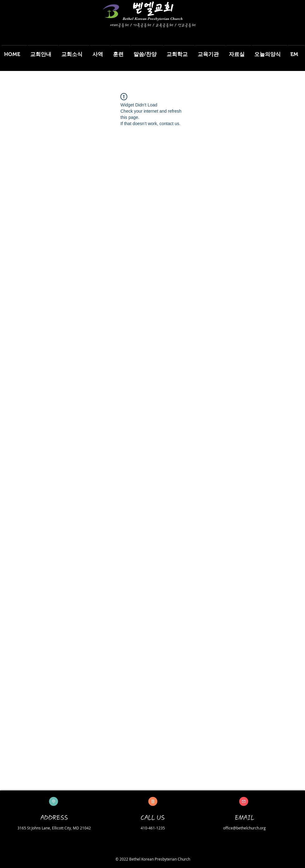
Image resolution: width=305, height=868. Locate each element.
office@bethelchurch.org (244, 828)
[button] (43, 52)
